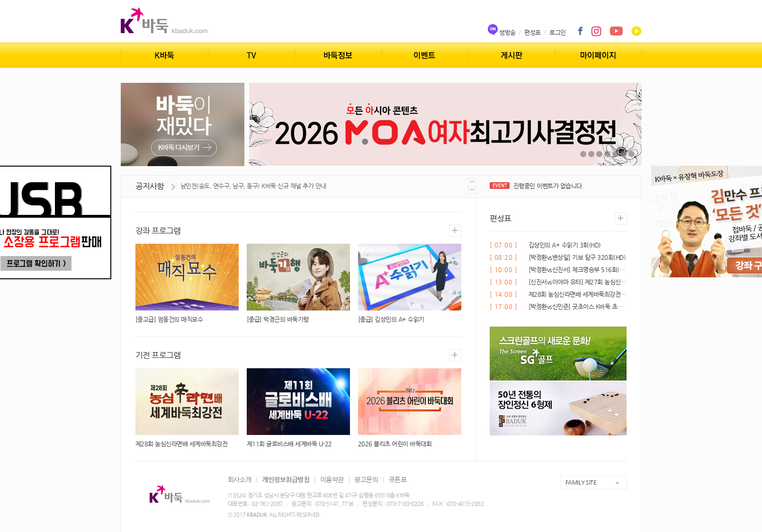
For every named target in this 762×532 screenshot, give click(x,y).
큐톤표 (398, 479)
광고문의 (366, 479)
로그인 (558, 32)
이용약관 (332, 479)
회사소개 (240, 479)
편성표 (533, 32)
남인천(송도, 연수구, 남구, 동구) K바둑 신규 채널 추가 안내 (253, 186)
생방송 (507, 32)
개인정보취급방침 (286, 479)
